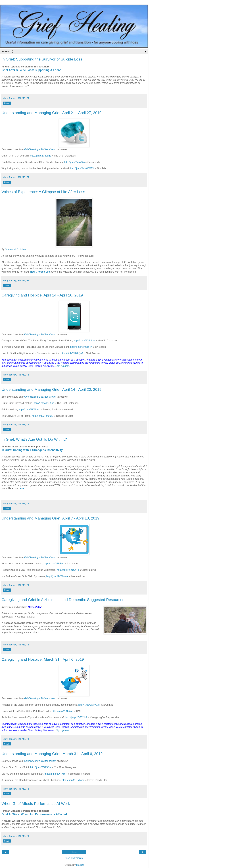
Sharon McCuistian (15, 249)
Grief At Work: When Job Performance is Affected (34, 814)
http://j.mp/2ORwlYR (56, 774)
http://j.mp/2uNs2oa (62, 711)
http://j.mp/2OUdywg (73, 780)
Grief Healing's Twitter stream (40, 149)
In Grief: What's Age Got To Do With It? (34, 439)
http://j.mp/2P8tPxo (54, 564)
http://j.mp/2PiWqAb (29, 410)
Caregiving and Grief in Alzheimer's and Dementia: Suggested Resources (63, 600)
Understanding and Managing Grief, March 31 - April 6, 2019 (52, 754)
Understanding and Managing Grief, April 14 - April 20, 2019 (51, 389)
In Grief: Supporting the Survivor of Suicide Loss (42, 59)
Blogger (80, 865)
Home (74, 852)
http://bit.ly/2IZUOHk (68, 570)
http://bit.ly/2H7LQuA (72, 353)
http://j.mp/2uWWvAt (57, 576)
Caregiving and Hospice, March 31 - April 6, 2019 (43, 659)
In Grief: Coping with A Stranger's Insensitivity (32, 450)
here (21, 488)
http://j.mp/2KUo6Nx (85, 341)
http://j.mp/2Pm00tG (43, 416)
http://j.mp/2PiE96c (44, 403)
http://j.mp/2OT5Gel (41, 767)
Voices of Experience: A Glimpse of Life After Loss (43, 192)
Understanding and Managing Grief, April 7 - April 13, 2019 (50, 518)
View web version (74, 858)
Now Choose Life (40, 272)
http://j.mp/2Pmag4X (81, 347)
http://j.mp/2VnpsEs (41, 156)
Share (7, 103)
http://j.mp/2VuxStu (74, 162)
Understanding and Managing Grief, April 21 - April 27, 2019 (51, 113)
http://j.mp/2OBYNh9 (76, 717)
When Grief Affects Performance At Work (36, 804)
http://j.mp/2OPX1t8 (89, 705)
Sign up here (63, 366)
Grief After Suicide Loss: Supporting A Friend (31, 70)
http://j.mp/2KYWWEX (82, 168)
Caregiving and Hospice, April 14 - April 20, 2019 (42, 295)
